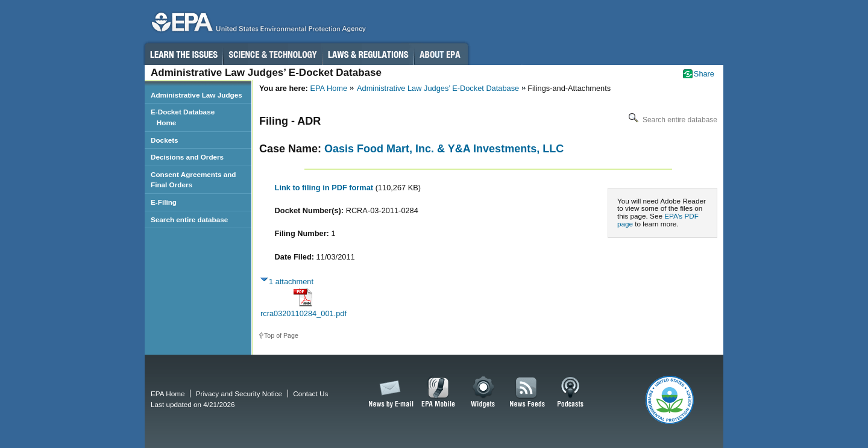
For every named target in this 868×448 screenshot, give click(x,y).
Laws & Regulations (368, 54)
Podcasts (570, 393)
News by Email (389, 393)
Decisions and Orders (187, 157)
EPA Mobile (439, 393)
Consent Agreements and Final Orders (193, 180)
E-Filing (164, 202)
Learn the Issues (183, 54)
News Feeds (527, 393)
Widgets (484, 393)
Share (704, 74)
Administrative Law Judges (197, 95)
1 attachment (291, 282)
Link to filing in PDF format (325, 188)
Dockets (165, 140)
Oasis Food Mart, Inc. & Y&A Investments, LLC (444, 149)
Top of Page (281, 335)
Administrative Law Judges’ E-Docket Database (438, 88)
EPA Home (329, 88)
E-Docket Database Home (183, 117)
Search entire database (672, 120)
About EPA (441, 54)
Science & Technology (272, 54)
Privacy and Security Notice (239, 394)
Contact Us (310, 394)
